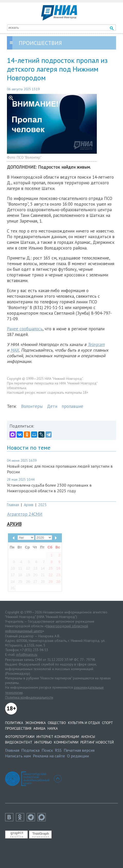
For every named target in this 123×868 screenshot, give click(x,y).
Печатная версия (79, 750)
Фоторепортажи (20, 737)
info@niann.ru (27, 654)
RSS (58, 750)
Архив (29, 505)
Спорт (107, 723)
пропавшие (72, 406)
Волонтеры (32, 406)
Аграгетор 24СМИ (25, 514)
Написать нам (18, 756)
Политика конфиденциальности (29, 697)
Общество (57, 723)
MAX (15, 350)
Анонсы (88, 737)
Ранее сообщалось (25, 329)
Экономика (35, 723)
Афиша (39, 728)
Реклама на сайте (49, 756)
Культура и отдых (84, 723)
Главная (13, 505)
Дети (52, 406)
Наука (53, 728)
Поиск (47, 750)
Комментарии (66, 742)
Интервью (43, 742)
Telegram (96, 344)
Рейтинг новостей (97, 742)
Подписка (30, 750)
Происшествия (18, 728)
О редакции (78, 756)
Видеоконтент (19, 742)
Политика (14, 723)
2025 (42, 505)
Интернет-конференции (58, 737)
